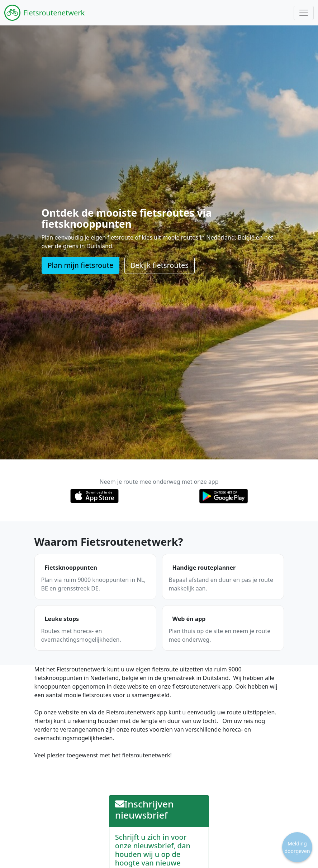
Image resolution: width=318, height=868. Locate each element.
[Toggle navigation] (304, 13)
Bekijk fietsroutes (160, 265)
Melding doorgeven (297, 847)
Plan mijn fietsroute (81, 265)
